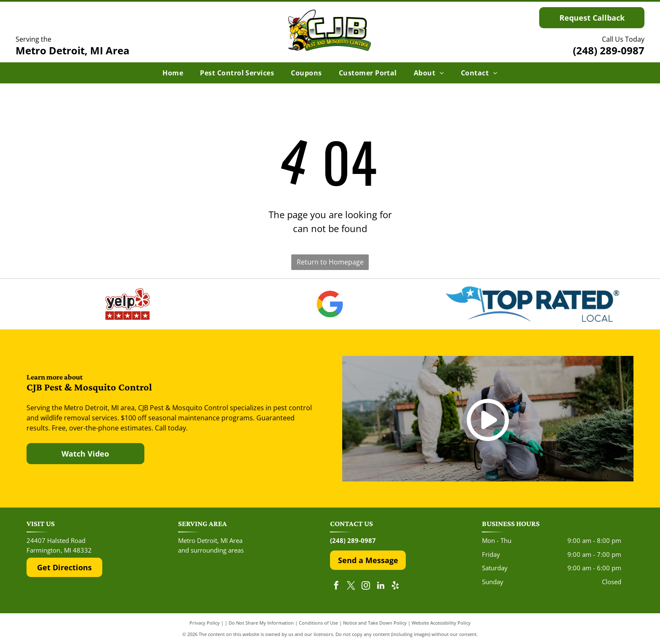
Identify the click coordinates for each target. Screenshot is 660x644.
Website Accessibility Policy (441, 623)
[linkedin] (381, 587)
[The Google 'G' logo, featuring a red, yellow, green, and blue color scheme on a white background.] (330, 304)
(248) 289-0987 (609, 50)
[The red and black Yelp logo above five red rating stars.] (128, 304)
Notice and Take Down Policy (375, 623)
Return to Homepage (330, 262)
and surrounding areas (211, 550)
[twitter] (351, 587)
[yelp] (395, 587)
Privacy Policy (205, 623)
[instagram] (366, 587)
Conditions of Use (318, 623)
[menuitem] (173, 73)
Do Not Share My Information (261, 623)
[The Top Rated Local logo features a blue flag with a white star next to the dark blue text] (532, 304)
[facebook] (336, 587)
